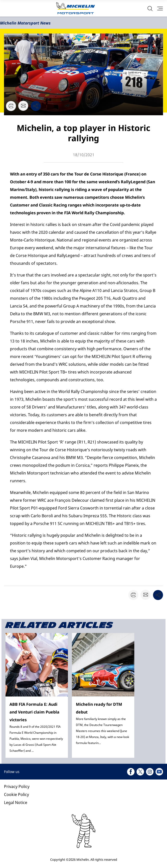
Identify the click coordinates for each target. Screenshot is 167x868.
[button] (150, 8)
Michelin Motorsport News (25, 23)
